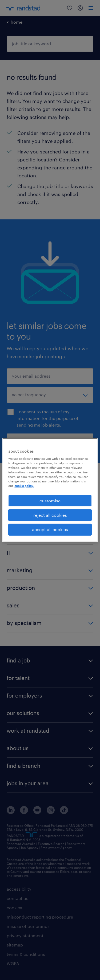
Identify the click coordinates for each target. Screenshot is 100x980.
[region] (50, 490)
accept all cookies (50, 529)
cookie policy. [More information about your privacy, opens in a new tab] (24, 486)
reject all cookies (50, 515)
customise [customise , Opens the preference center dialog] (50, 500)
